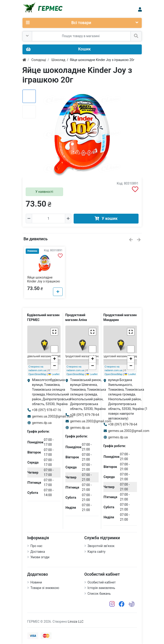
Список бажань (99, 594)
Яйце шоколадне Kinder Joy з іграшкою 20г (44, 281)
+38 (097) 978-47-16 (47, 410)
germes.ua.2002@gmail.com (53, 416)
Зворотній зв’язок (101, 546)
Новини (36, 582)
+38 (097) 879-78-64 (85, 415)
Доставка (38, 552)
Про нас (36, 546)
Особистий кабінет (102, 582)
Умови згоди (40, 557)
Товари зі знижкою (45, 588)
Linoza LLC (76, 622)
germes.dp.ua (42, 423)
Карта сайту (97, 552)
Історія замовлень (101, 588)
